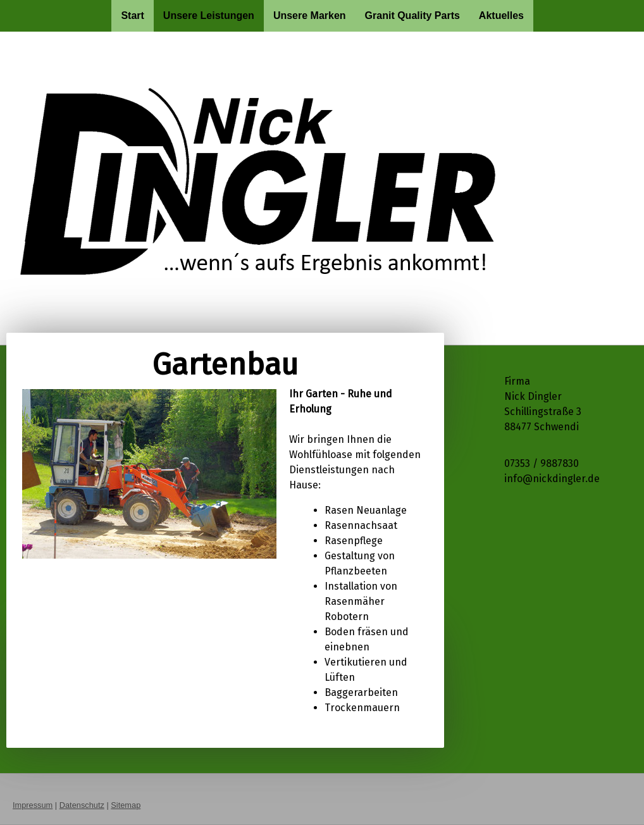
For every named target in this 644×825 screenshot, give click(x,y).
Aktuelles (501, 16)
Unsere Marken (310, 16)
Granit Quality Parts (412, 16)
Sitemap (126, 805)
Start (132, 16)
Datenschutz (82, 805)
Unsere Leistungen (209, 16)
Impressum (33, 805)
